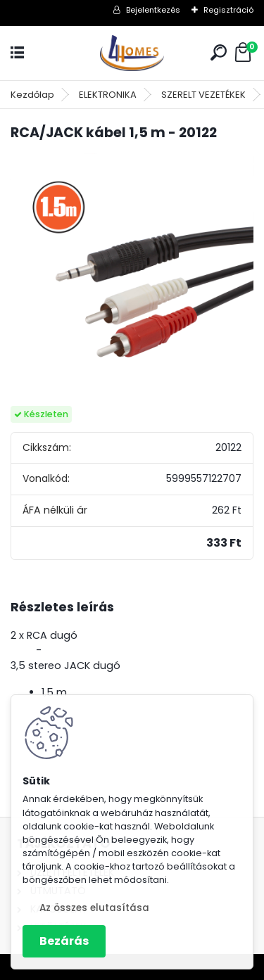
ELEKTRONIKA (108, 95)
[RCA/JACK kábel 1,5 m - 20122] (132, 275)
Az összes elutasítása (94, 908)
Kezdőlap (32, 95)
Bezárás (64, 941)
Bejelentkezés (153, 10)
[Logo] (132, 53)
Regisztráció (228, 10)
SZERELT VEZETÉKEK (203, 95)
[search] (219, 52)
